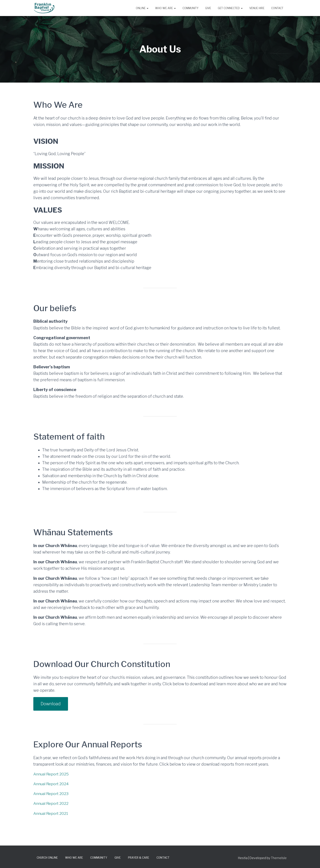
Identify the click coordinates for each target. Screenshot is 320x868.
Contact (277, 8)
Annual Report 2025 (52, 774)
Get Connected (230, 8)
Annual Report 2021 (51, 814)
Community (190, 8)
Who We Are (165, 8)
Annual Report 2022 (52, 804)
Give (208, 8)
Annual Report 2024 (52, 784)
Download (51, 704)
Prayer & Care (139, 858)
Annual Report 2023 (52, 794)
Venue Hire (257, 8)
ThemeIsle (279, 858)
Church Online (47, 858)
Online (142, 8)
